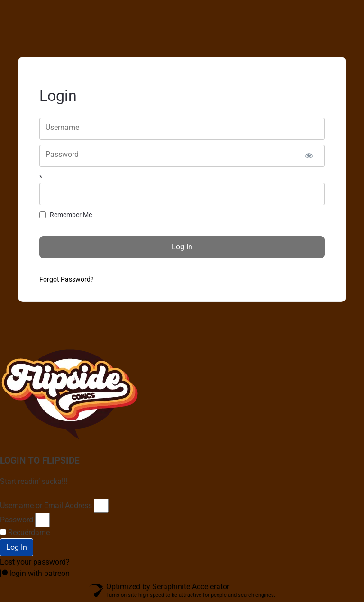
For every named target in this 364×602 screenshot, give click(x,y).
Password (17, 520)
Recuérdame (25, 533)
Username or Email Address (46, 506)
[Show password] (309, 156)
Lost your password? (35, 562)
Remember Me (71, 215)
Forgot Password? (67, 279)
